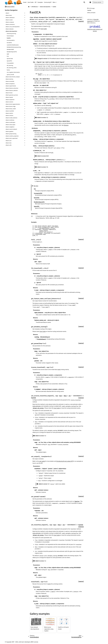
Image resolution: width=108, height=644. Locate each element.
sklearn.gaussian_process (12, 95)
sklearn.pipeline (9, 131)
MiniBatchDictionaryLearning (14, 47)
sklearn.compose (10, 22)
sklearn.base (9, 15)
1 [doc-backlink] (32, 216)
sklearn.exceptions (10, 84)
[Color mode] (87, 2)
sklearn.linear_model (11, 109)
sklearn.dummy (9, 79)
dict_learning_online (12, 68)
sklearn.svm (9, 141)
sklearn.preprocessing (11, 134)
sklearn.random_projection (12, 136)
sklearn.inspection (10, 100)
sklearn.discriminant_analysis (13, 77)
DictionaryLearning (11, 34)
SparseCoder (10, 59)
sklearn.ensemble (10, 81)
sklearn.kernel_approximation (13, 104)
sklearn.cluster (9, 20)
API (36, 2)
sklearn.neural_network (11, 129)
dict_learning (10, 65)
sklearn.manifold (10, 111)
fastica (8, 70)
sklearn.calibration (10, 18)
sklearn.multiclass (10, 120)
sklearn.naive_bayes (10, 125)
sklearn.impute (9, 97)
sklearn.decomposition (11, 31)
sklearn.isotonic (9, 102)
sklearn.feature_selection (12, 90)
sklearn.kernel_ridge (11, 106)
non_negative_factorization (13, 72)
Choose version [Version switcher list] (97, 2)
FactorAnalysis (10, 36)
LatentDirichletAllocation (13, 45)
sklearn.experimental (11, 86)
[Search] (84, 2)
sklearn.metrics (9, 113)
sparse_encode (10, 75)
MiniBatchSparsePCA (12, 52)
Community (47, 2)
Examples (40, 2)
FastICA (9, 38)
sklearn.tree (8, 143)
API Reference (35, 7)
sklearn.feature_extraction (12, 88)
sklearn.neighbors (10, 127)
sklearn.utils (9, 145)
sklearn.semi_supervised (12, 138)
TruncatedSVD (10, 63)
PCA (8, 56)
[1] (49, 26)
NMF (8, 54)
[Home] (29, 7)
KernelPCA (9, 43)
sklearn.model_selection (11, 118)
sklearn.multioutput (10, 122)
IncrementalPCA (11, 40)
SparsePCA (9, 61)
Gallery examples (91, 13)
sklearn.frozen (9, 93)
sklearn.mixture (9, 115)
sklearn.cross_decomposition (13, 27)
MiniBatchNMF (10, 49)
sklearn (7, 13)
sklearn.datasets (10, 29)
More (54, 2)
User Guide (31, 2)
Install (25, 2)
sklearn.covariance (10, 24)
